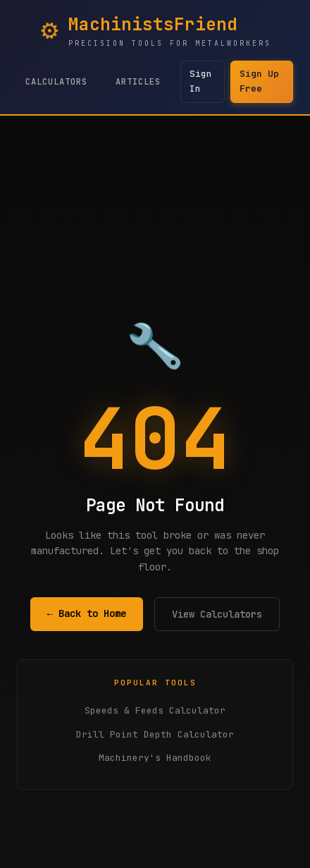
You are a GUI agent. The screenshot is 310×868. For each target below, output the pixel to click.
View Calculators (217, 614)
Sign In (201, 81)
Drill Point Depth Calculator (155, 734)
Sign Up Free (259, 81)
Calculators (56, 82)
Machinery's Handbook (155, 758)
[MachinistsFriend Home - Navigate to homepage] (155, 30)
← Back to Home (87, 613)
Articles (138, 82)
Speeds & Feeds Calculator (155, 710)
